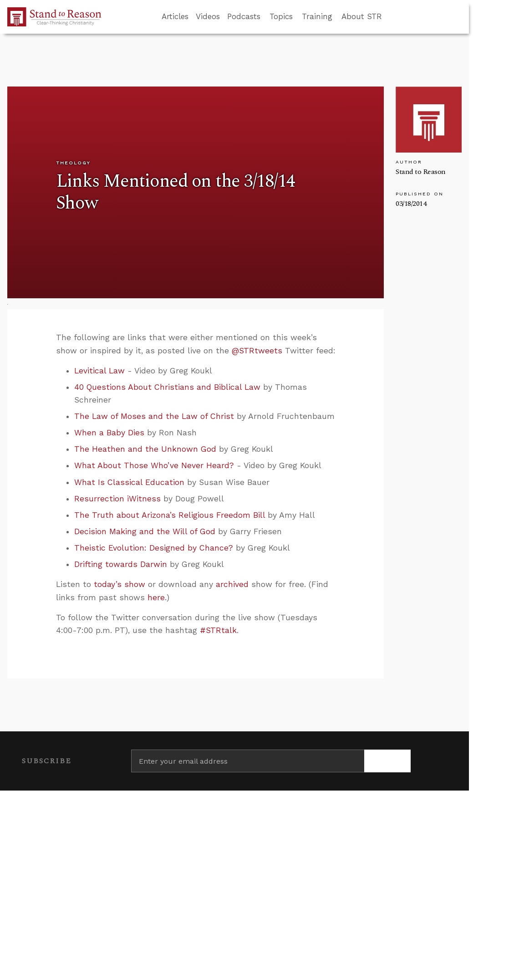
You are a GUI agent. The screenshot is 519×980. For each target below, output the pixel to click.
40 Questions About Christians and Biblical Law (167, 387)
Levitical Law (99, 371)
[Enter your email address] (248, 761)
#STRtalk (218, 630)
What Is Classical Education (129, 482)
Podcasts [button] (244, 16)
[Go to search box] (390, 17)
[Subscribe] (387, 761)
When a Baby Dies (109, 433)
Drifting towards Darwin (121, 564)
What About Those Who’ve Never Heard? (154, 465)
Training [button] (317, 16)
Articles (175, 16)
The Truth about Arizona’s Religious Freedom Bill (170, 515)
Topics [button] (281, 16)
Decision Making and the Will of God (145, 531)
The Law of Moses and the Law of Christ (154, 416)
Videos (208, 16)
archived (232, 584)
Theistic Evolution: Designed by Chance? (154, 548)
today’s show (120, 584)
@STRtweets (257, 351)
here (156, 597)
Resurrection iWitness (117, 499)
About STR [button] (362, 16)
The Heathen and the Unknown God (145, 449)
